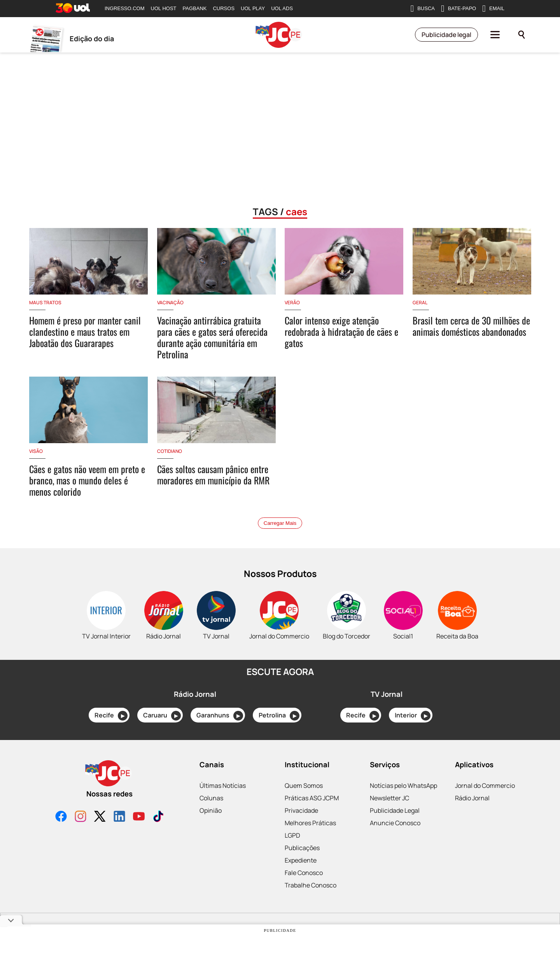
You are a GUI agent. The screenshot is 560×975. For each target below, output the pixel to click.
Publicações (302, 848)
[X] (100, 817)
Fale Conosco (304, 873)
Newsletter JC (389, 798)
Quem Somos (304, 786)
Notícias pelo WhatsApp (403, 786)
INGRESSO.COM (125, 8)
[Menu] (495, 35)
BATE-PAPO (458, 9)
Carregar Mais (280, 523)
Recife (111, 716)
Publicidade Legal (395, 810)
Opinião (211, 810)
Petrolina (279, 716)
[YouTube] (139, 817)
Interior (413, 716)
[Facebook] (61, 817)
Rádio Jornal (472, 798)
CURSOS (224, 8)
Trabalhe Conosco (311, 885)
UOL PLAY (253, 8)
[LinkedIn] (119, 817)
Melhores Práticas (310, 823)
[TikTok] (158, 817)
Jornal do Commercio (485, 786)
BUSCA (423, 9)
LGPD (292, 835)
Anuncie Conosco (395, 823)
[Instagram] (80, 817)
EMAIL (493, 9)
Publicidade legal (446, 35)
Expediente (301, 860)
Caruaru (162, 716)
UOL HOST (164, 8)
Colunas (211, 798)
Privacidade (301, 810)
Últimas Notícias (223, 786)
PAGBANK (195, 8)
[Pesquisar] (521, 35)
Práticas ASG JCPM (312, 798)
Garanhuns (220, 716)
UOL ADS (282, 8)
